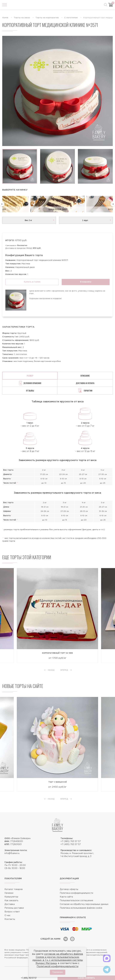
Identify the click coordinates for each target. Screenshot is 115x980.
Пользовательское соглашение (76, 901)
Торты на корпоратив (47, 18)
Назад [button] (49, 670)
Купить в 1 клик (32, 282)
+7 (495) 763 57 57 (71, 844)
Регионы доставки (14, 908)
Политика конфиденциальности (76, 893)
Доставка (10, 904)
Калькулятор (11, 897)
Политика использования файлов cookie (81, 908)
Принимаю (58, 972)
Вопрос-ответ (12, 912)
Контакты (10, 919)
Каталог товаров (14, 889)
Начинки (9, 893)
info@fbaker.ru (12, 853)
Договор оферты (69, 889)
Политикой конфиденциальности (57, 966)
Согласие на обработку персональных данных (84, 904)
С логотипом (71, 18)
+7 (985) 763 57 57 (71, 841)
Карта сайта (66, 897)
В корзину (86, 282)
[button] (2, 204)
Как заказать (11, 901)
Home (5, 18)
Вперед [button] (66, 670)
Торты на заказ (22, 18)
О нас (7, 916)
